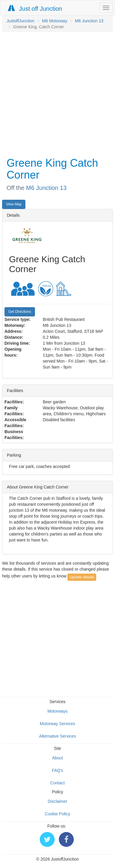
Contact (57, 783)
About (57, 758)
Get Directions (20, 312)
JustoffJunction (20, 21)
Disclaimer (57, 801)
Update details (82, 577)
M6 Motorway (55, 21)
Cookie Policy (57, 814)
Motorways (58, 711)
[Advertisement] (56, 94)
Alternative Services (58, 736)
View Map (14, 204)
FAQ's (58, 770)
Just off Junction (35, 8)
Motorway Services (57, 724)
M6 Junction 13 (89, 21)
